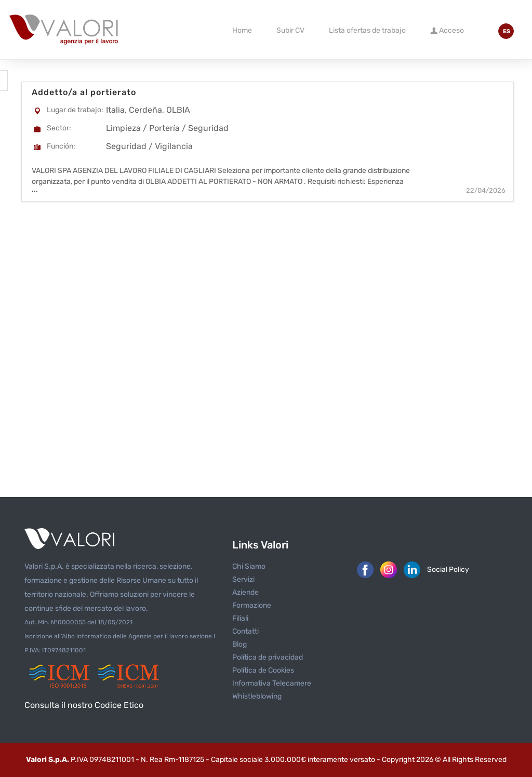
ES (507, 31)
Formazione (252, 605)
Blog (240, 644)
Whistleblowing (257, 696)
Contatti (245, 631)
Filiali (240, 618)
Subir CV (290, 30)
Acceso (447, 30)
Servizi (243, 579)
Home (242, 30)
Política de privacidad (268, 657)
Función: (61, 146)
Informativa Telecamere (272, 683)
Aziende (245, 592)
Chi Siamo (249, 566)
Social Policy (448, 570)
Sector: (59, 128)
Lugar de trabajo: (75, 110)
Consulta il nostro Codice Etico (84, 705)
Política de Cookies (263, 670)
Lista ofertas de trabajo (367, 30)
